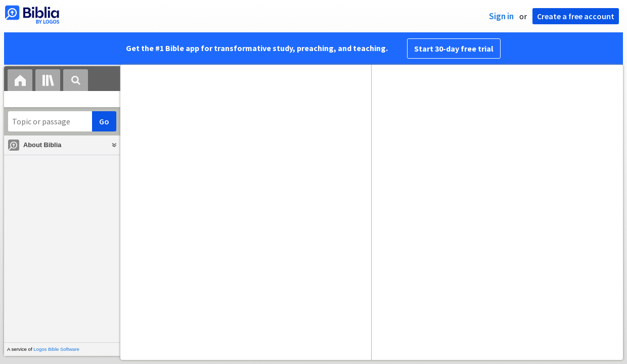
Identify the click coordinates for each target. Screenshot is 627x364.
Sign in (501, 16)
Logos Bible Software (56, 349)
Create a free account (576, 16)
